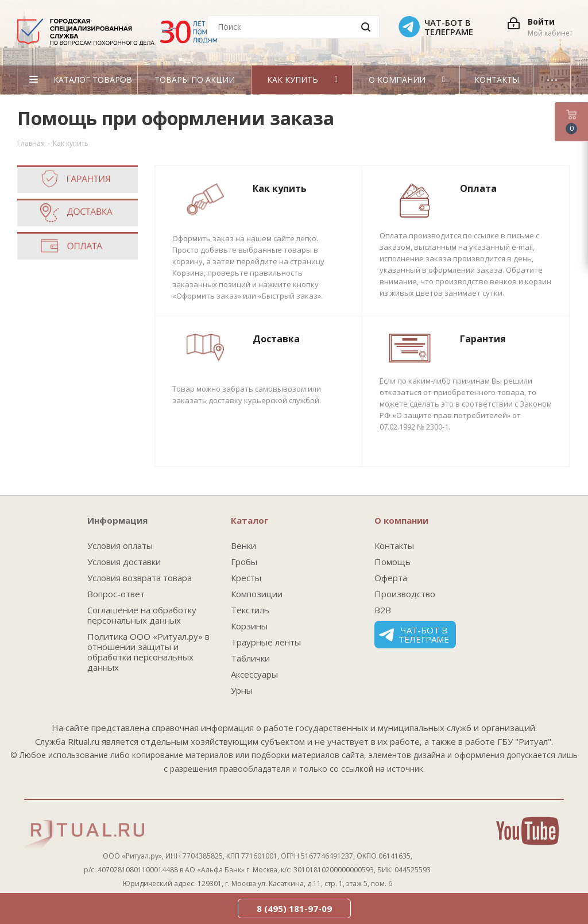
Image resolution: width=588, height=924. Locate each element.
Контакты (394, 546)
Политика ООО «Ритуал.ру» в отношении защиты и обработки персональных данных (148, 652)
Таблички (250, 658)
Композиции (257, 594)
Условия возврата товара (140, 578)
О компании (401, 520)
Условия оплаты (120, 546)
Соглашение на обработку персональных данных (142, 615)
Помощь (392, 562)
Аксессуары (254, 674)
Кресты (246, 578)
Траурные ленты (266, 642)
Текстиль (250, 610)
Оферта (391, 578)
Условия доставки (124, 562)
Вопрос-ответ (116, 594)
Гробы (244, 562)
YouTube (527, 831)
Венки (243, 546)
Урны (242, 690)
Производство (405, 594)
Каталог (249, 520)
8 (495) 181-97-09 (294, 908)
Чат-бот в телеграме (414, 635)
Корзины (249, 626)
